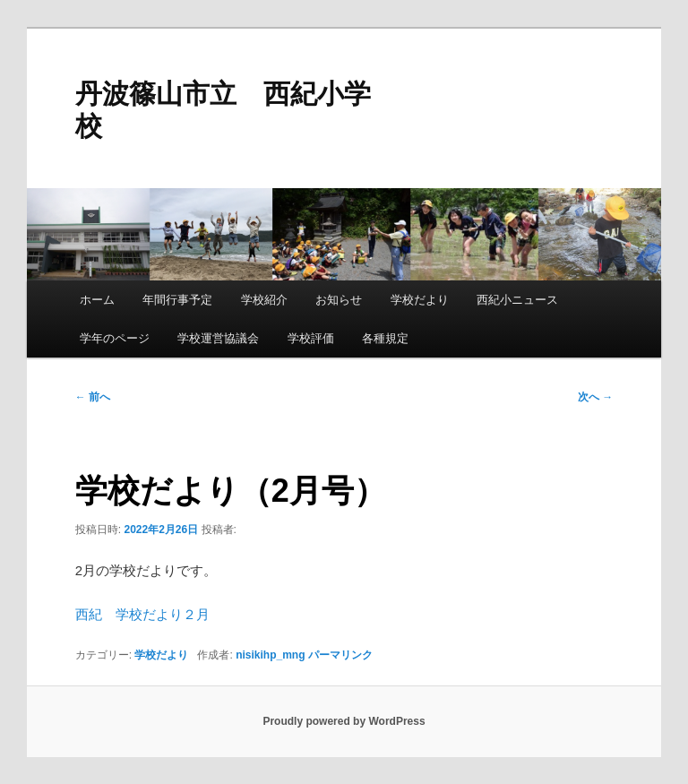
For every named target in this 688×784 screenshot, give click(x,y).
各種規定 (385, 338)
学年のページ (115, 338)
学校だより (420, 300)
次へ (595, 397)
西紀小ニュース (517, 300)
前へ (93, 397)
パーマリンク (340, 655)
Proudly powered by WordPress (344, 721)
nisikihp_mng (270, 655)
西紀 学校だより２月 (142, 614)
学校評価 (311, 338)
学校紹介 (264, 300)
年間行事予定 (177, 300)
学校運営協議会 (218, 338)
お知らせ (339, 300)
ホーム (97, 300)
